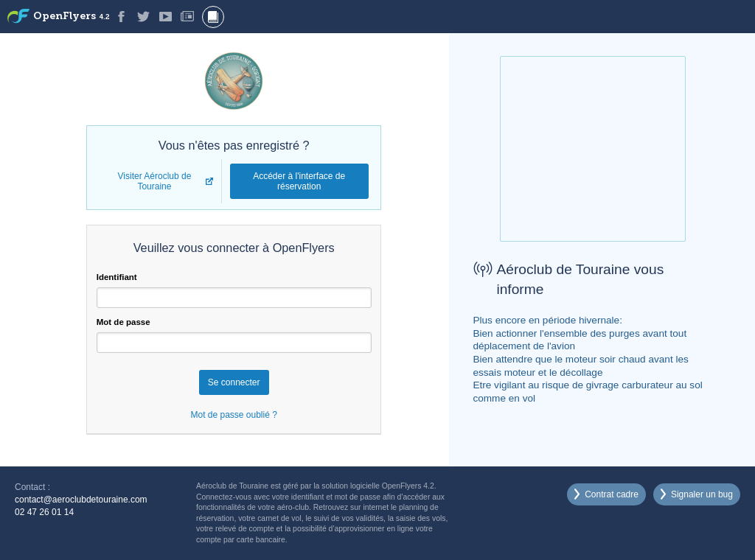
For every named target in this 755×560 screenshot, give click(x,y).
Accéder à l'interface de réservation (299, 181)
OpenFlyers (72, 17)
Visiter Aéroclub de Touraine (155, 181)
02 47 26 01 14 (44, 512)
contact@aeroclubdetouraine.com (81, 500)
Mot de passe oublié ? (233, 415)
